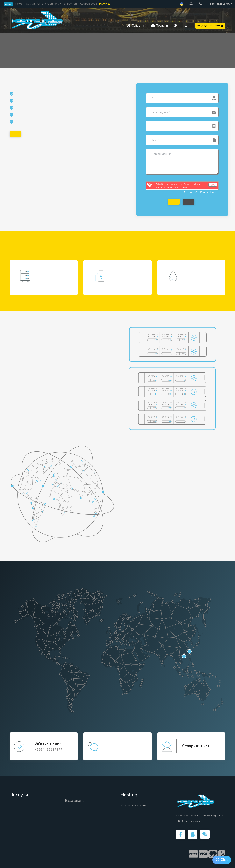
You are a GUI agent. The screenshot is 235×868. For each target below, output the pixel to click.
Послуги (160, 26)
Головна (135, 26)
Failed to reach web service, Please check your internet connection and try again (178, 186)
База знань (75, 801)
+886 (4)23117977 (220, 4)
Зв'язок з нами (133, 805)
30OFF (105, 4)
